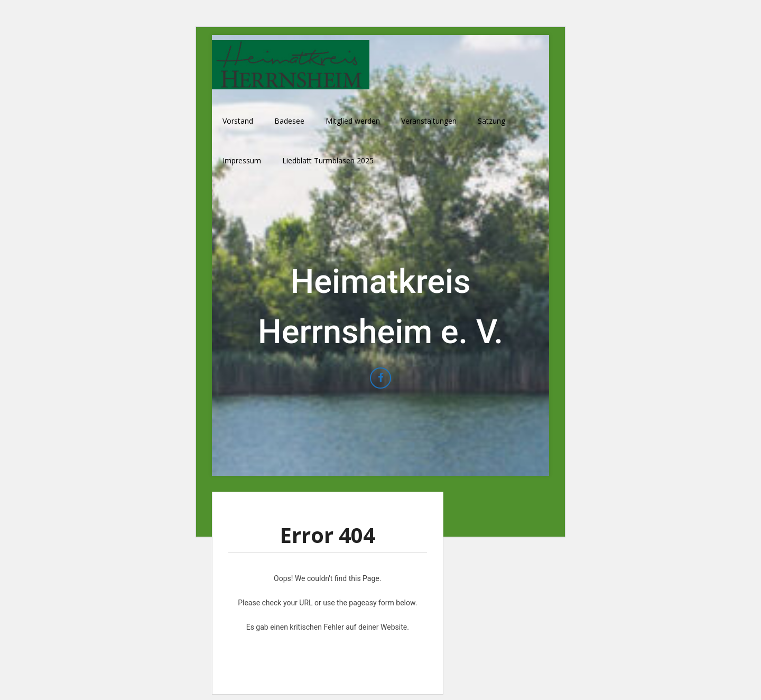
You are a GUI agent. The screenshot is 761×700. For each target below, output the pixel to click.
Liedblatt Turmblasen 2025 (328, 160)
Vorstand (238, 121)
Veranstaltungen (429, 121)
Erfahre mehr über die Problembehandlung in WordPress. (327, 651)
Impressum (242, 160)
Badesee (289, 121)
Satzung (491, 121)
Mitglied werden (353, 121)
